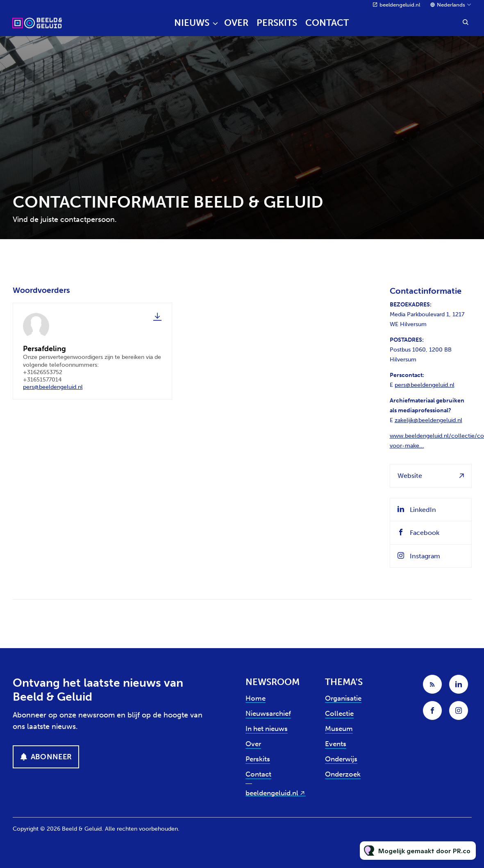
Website (410, 476)
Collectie (339, 713)
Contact (327, 23)
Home (256, 698)
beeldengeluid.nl (400, 5)
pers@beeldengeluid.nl (53, 388)
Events (336, 744)
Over (236, 23)
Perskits (277, 23)
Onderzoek (343, 774)
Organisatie (343, 698)
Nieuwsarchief (268, 713)
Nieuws (192, 23)
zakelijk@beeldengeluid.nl (428, 420)
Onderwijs (341, 759)
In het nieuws (267, 729)
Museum (339, 729)
